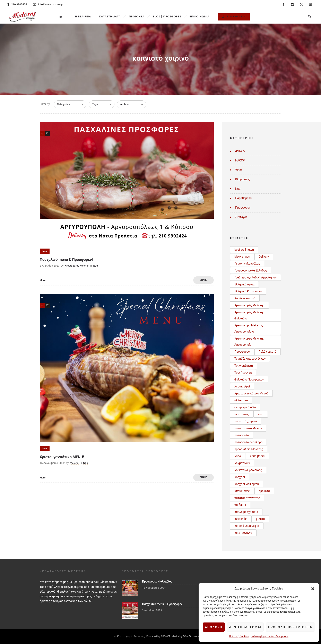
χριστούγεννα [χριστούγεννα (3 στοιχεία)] (243, 533)
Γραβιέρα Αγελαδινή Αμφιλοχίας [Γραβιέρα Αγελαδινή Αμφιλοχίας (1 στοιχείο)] (255, 277)
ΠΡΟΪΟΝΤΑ (137, 16)
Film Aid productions (195, 636)
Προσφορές (243, 208)
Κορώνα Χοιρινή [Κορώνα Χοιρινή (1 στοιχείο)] (245, 298)
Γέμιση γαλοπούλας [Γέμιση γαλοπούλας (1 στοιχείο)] (247, 264)
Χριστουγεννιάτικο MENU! (62, 457)
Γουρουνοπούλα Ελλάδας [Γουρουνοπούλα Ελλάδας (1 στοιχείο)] (251, 270)
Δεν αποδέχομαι (245, 627)
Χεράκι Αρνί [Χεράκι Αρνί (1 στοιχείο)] (242, 386)
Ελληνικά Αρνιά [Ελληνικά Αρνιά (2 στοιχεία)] (244, 284)
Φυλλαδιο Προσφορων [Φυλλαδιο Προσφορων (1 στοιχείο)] (249, 379)
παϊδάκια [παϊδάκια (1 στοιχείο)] (240, 505)
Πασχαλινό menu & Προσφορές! (66, 260)
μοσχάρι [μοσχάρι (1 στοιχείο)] (240, 477)
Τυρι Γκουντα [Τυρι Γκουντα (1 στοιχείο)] (243, 373)
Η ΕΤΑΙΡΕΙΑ (83, 16)
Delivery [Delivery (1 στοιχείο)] (264, 257)
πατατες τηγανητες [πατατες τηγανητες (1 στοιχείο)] (247, 498)
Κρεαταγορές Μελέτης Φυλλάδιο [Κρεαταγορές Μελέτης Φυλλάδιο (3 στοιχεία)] (249, 315)
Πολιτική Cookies (239, 636)
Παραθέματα (243, 198)
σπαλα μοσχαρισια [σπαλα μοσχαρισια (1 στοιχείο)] (246, 512)
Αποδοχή (214, 627)
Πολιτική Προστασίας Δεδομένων (269, 636)
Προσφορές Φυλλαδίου (157, 582)
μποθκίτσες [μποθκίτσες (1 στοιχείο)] (242, 491)
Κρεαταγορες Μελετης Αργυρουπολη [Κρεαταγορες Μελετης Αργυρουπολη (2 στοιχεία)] (249, 342)
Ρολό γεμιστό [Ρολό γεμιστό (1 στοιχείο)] (268, 352)
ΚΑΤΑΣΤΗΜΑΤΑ (110, 16)
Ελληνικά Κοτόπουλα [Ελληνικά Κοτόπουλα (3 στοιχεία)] (248, 291)
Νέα (238, 189)
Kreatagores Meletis (77, 266)
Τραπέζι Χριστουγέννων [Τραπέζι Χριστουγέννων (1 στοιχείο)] (250, 359)
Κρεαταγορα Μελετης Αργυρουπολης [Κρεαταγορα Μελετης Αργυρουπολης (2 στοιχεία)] (249, 328)
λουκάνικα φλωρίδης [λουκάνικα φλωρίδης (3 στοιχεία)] (248, 470)
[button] (313, 589)
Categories (64, 104)
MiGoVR (165, 636)
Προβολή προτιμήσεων (290, 627)
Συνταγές (241, 217)
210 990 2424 (234, 16)
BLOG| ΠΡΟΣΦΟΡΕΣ (167, 16)
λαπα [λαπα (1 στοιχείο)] (238, 456)
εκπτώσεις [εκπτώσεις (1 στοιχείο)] (242, 414)
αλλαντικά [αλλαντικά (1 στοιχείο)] (241, 400)
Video (239, 170)
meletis (74, 463)
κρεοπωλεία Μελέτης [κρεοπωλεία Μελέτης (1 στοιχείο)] (249, 449)
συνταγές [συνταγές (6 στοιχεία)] (241, 519)
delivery (240, 151)
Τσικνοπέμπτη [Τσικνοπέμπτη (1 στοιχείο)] (244, 366)
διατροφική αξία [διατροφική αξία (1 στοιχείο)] (245, 407)
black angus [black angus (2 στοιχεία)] (242, 257)
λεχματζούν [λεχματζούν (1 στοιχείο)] (242, 463)
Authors (125, 104)
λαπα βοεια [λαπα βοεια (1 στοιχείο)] (257, 456)
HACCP (240, 160)
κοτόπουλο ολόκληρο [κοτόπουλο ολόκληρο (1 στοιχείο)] (248, 442)
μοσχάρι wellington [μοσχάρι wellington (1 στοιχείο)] (247, 484)
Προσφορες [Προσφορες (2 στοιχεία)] (242, 352)
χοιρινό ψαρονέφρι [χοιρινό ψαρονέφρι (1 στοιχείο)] (247, 526)
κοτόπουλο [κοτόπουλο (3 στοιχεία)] (242, 435)
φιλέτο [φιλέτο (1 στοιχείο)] (260, 519)
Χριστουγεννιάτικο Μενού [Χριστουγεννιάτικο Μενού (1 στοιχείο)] (251, 393)
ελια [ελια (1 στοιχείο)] (261, 414)
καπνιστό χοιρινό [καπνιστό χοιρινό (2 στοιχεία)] (246, 421)
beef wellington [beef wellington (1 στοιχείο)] (244, 250)
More (43, 280)
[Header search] (310, 17)
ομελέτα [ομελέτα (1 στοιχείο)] (264, 491)
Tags (95, 104)
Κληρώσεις (242, 179)
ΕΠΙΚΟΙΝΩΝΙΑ (199, 16)
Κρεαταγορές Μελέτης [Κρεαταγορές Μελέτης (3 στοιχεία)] (249, 305)
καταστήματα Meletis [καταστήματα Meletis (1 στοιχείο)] (248, 428)
